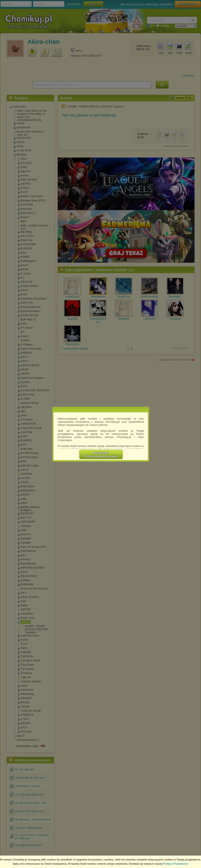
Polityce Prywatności (176, 864)
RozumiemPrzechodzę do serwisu (101, 454)
